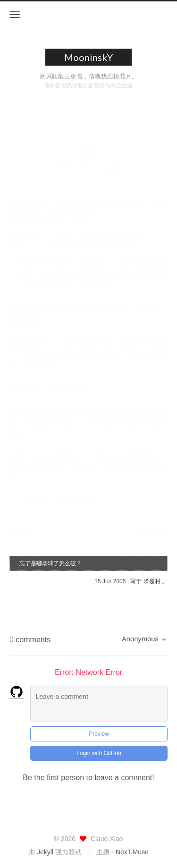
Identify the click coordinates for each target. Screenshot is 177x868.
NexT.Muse (132, 852)
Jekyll (45, 852)
